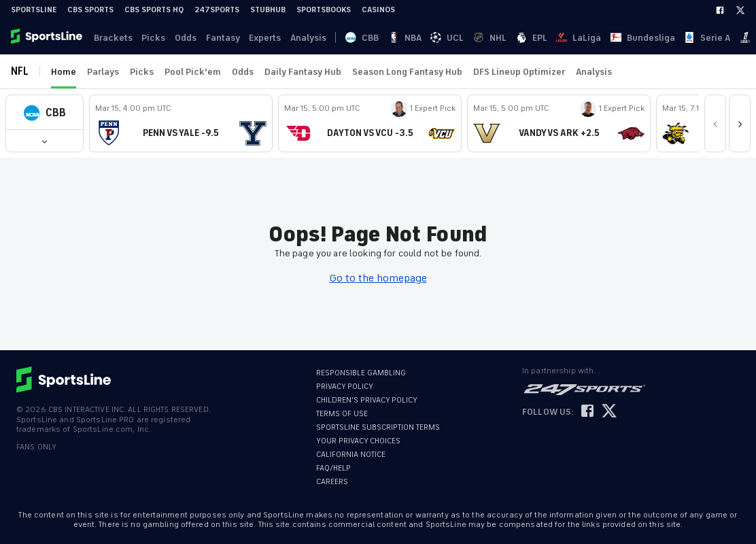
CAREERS (332, 482)
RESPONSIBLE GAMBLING (361, 373)
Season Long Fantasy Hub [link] (407, 72)
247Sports (217, 10)
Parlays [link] (103, 72)
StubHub (268, 10)
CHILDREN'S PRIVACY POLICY (367, 400)
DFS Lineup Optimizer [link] (519, 72)
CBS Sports (90, 10)
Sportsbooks (324, 10)
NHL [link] (420, 38)
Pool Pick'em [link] (193, 72)
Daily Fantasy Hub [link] (303, 72)
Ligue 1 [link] (606, 38)
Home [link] (64, 72)
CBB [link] (345, 38)
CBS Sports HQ (154, 10)
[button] (45, 113)
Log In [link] (655, 38)
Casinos (378, 10)
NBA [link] (370, 38)
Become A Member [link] (716, 38)
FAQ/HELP (333, 468)
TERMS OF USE (342, 414)
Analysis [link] (302, 38)
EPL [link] (445, 38)
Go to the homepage (378, 278)
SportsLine (34, 10)
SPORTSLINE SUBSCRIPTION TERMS (378, 427)
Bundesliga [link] (521, 38)
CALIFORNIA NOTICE (351, 455)
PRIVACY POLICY (345, 387)
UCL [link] (395, 38)
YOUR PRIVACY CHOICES (358, 441)
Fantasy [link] (218, 38)
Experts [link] (259, 38)
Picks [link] (151, 38)
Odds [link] (182, 38)
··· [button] (636, 37)
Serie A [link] (568, 38)
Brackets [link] (112, 38)
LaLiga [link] (475, 38)
